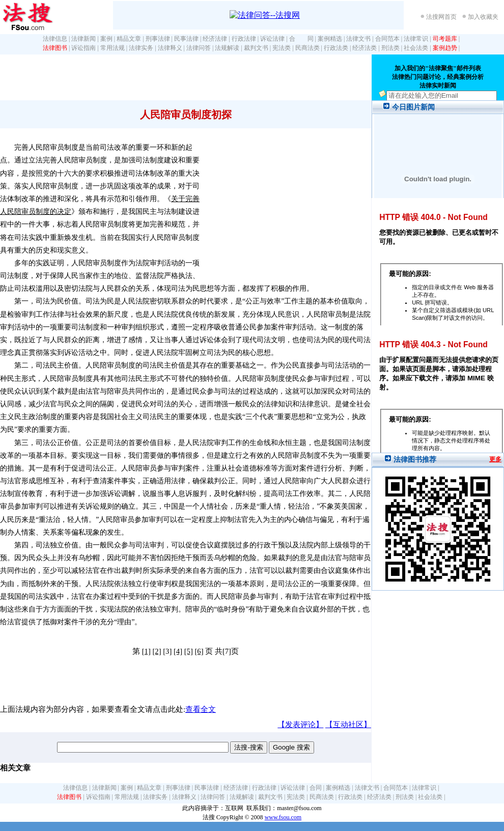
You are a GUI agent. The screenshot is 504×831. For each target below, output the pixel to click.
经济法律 (215, 39)
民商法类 (307, 48)
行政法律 (244, 39)
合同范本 (387, 39)
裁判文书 (256, 48)
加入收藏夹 (483, 17)
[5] (189, 651)
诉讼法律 (272, 39)
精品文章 (129, 39)
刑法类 (390, 48)
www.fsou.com (283, 817)
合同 (316, 788)
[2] (157, 651)
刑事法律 (158, 39)
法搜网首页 (441, 17)
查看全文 (201, 709)
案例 (106, 39)
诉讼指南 (83, 48)
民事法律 (186, 39)
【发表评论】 (300, 725)
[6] (199, 651)
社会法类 (416, 48)
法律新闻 (83, 39)
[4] (178, 651)
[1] (146, 651)
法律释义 (170, 48)
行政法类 (336, 48)
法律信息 (55, 39)
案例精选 (330, 39)
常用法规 (113, 48)
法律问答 (199, 48)
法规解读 (227, 48)
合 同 (301, 39)
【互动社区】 (348, 725)
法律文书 (358, 39)
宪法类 (282, 48)
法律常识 (416, 39)
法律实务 (141, 48)
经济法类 (365, 48)
